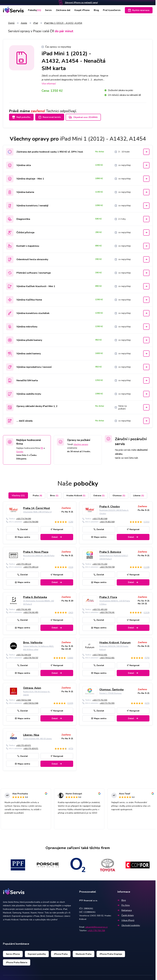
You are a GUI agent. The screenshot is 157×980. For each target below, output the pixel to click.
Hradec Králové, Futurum (115, 641)
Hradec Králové (76, 494)
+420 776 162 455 (24, 608)
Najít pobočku (21, 117)
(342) (71, 611)
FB (42, 447)
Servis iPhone (13, 953)
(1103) (70, 702)
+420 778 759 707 (31, 657)
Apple (24, 23)
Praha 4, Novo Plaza (36, 551)
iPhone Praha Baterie (17, 961)
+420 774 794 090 (24, 517)
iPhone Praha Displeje (111, 953)
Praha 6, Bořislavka (35, 596)
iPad (36, 23)
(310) (71, 566)
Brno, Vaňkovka (33, 641)
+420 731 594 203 (24, 653)
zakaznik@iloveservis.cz (96, 926)
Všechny (18, 494)
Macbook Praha (84, 953)
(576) (147, 657)
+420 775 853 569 (107, 520)
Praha (37, 494)
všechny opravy (81, 443)
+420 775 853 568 (100, 517)
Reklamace (125, 909)
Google (20, 450)
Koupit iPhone (82, 10)
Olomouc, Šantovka (111, 688)
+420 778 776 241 (107, 611)
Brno (54, 494)
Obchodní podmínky (129, 924)
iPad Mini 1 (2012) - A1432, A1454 (63, 23)
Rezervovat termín (51, 117)
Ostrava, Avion (32, 687)
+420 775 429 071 (24, 744)
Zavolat (23, 528)
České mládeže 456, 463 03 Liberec (37, 737)
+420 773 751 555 (100, 699)
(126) (71, 521)
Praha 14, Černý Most (37, 507)
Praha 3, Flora (108, 596)
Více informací (49, 84)
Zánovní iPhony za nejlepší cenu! (81, 3)
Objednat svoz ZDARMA (86, 117)
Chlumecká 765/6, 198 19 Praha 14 (37, 511)
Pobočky (35, 10)
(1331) (146, 521)
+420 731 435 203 (100, 608)
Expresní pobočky (37, 953)
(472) (71, 747)
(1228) (146, 566)
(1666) (70, 657)
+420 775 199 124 (24, 563)
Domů (11, 23)
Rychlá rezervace (139, 10)
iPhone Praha (61, 953)
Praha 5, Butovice (110, 551)
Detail (57, 536)
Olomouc (119, 494)
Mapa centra (22, 536)
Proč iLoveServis (112, 10)
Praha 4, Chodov (110, 505)
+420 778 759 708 (107, 566)
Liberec (139, 494)
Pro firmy (124, 904)
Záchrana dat (63, 10)
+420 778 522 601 (100, 653)
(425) (147, 702)
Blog (96, 10)
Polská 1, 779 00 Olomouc (110, 692)
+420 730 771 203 (100, 563)
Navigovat (57, 528)
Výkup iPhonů (126, 919)
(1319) (146, 611)
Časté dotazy (126, 914)
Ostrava (99, 494)
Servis (49, 10)
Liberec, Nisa (31, 734)
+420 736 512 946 (24, 699)
